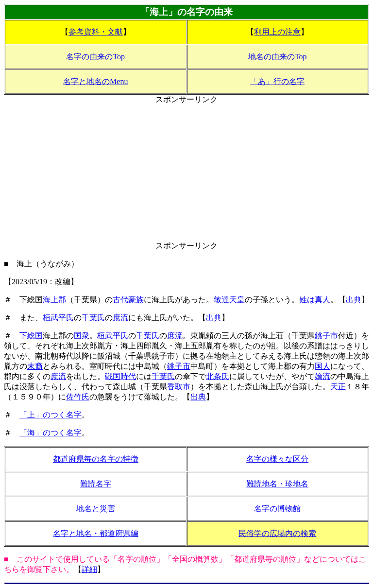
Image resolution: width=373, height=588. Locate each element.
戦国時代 (120, 376)
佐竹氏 (78, 397)
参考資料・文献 (96, 32)
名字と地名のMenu (95, 81)
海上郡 (54, 300)
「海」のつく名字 (51, 433)
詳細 (89, 569)
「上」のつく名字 (51, 415)
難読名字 (96, 484)
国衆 (82, 336)
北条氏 (218, 376)
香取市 (179, 387)
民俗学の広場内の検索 (277, 533)
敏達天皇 (229, 300)
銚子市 (326, 336)
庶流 (120, 318)
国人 (322, 366)
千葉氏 (93, 318)
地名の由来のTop (278, 57)
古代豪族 (128, 300)
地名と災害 (96, 509)
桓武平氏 (58, 318)
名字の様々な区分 (277, 459)
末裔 (35, 366)
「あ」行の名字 (277, 81)
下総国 (31, 336)
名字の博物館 (277, 509)
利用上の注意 (277, 32)
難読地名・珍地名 (277, 484)
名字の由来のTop (95, 57)
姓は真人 (315, 300)
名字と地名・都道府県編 (96, 533)
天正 (338, 387)
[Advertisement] (186, 173)
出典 (354, 300)
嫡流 (322, 376)
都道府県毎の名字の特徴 (96, 459)
